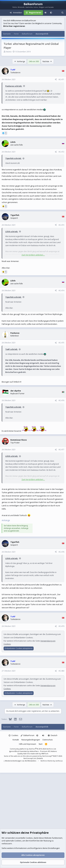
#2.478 (61, 552)
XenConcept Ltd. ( (30, 758)
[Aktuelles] (57, 13)
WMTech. (45, 754)
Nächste (47, 61)
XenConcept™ (48, 756)
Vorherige (19, 61)
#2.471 (61, 79)
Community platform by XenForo (33, 749)
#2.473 (61, 225)
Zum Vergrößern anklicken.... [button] (33, 255)
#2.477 (61, 450)
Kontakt (16, 740)
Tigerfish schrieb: (13, 158)
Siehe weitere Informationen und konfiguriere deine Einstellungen (31, 848)
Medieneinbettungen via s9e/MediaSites (21, 761)
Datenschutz (48, 740)
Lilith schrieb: (12, 232)
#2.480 (61, 671)
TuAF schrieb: (12, 349)
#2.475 (61, 343)
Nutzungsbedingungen (31, 740)
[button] (51, 13)
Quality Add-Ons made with (28, 754)
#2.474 (61, 291)
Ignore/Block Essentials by (33, 751)
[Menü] (4, 13)
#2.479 (61, 626)
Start (41, 744)
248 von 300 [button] (34, 61)
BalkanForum (27, 735)
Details (40, 758)
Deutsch (53, 735)
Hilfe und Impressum (27, 744)
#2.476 (61, 400)
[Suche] (62, 13)
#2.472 (61, 152)
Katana (9, 52)
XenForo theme (47, 761)
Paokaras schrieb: (14, 86)
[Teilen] (56, 80)
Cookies (13, 735)
